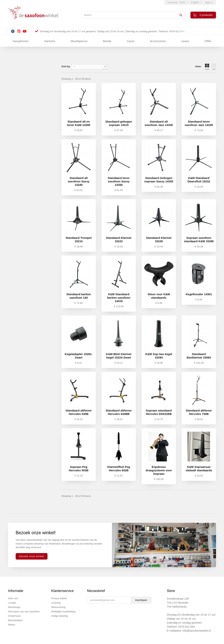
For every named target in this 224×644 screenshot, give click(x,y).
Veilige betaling (59, 616)
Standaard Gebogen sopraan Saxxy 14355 (159, 180)
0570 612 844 (187, 627)
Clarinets (50, 41)
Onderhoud (14, 616)
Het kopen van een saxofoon (24, 612)
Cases (131, 41)
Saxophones (21, 41)
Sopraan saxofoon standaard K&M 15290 (199, 239)
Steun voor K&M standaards (159, 296)
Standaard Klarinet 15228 (159, 239)
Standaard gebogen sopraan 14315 (119, 123)
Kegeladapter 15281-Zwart (79, 356)
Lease (185, 41)
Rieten (12, 625)
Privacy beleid (59, 598)
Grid (207, 67)
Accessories (158, 41)
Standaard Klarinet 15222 (119, 239)
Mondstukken (15, 620)
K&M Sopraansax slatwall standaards (199, 469)
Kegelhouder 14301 (199, 294)
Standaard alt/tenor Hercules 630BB (119, 412)
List (214, 67)
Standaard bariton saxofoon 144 (79, 296)
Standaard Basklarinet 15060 (199, 356)
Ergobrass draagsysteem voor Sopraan (159, 470)
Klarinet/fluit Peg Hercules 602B (119, 469)
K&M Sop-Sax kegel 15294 (159, 356)
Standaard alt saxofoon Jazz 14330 (159, 123)
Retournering (58, 607)
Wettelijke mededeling (63, 612)
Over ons (13, 598)
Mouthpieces (79, 41)
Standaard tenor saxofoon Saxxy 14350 (119, 181)
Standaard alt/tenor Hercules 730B (199, 412)
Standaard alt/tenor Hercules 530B (79, 412)
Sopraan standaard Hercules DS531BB (159, 412)
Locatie (12, 603)
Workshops (14, 607)
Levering (56, 603)
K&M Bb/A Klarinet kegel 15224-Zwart (119, 356)
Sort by (66, 66)
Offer (208, 41)
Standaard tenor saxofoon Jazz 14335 (199, 123)
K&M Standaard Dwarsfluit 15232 (199, 180)
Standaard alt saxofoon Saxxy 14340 (79, 181)
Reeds (107, 41)
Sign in (209, 2)
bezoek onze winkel (32, 556)
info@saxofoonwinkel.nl (197, 631)
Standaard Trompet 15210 (79, 239)
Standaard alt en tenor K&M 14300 (79, 123)
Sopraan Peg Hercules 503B (79, 469)
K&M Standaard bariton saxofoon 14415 (119, 298)
